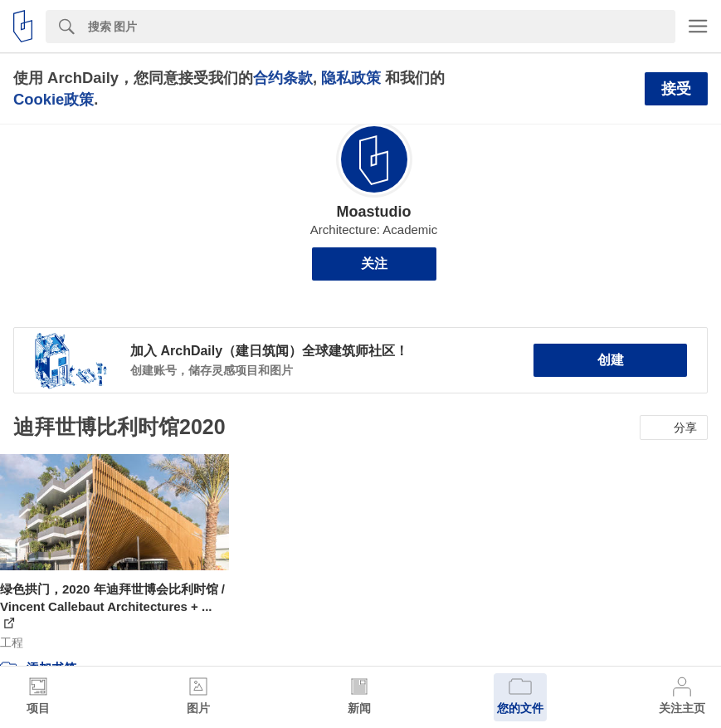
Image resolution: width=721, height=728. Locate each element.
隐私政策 (351, 78)
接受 (676, 89)
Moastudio (374, 212)
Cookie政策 (54, 99)
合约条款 (283, 78)
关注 (374, 264)
